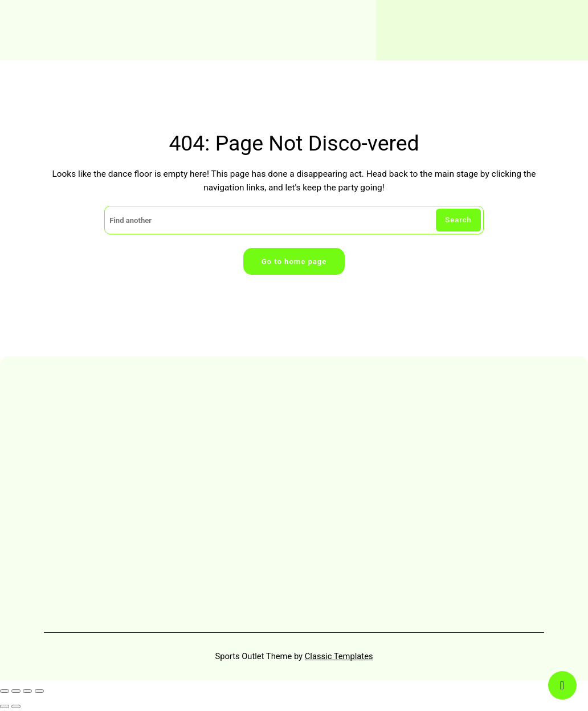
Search (458, 220)
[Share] (27, 691)
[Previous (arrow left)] (5, 706)
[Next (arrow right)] (16, 706)
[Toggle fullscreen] (16, 691)
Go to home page (294, 261)
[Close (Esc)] (39, 691)
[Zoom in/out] (5, 691)
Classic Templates (339, 656)
